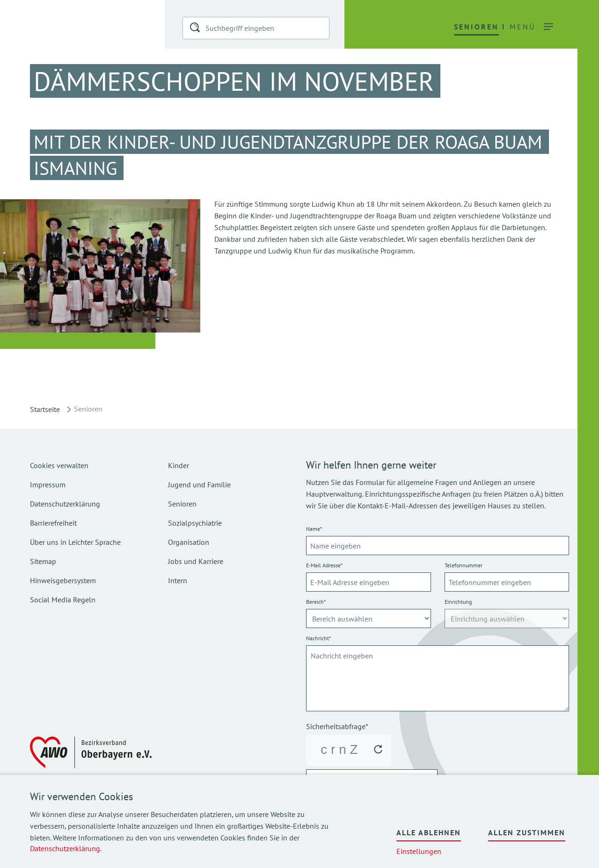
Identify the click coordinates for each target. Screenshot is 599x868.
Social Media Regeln (63, 600)
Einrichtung (458, 602)
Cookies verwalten (59, 465)
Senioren (182, 504)
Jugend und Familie (199, 485)
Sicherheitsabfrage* (337, 726)
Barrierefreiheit (53, 523)
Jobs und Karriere (196, 561)
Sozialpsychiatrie (195, 523)
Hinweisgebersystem (63, 580)
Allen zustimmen (527, 832)
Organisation (189, 542)
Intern (178, 580)
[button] (196, 29)
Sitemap (43, 561)
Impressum (48, 485)
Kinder (179, 465)
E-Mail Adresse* (324, 565)
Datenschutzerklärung (65, 848)
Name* (314, 529)
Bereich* (316, 602)
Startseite (45, 409)
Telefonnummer (464, 565)
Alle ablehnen (429, 832)
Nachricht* (318, 638)
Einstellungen (419, 851)
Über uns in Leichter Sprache (75, 542)
